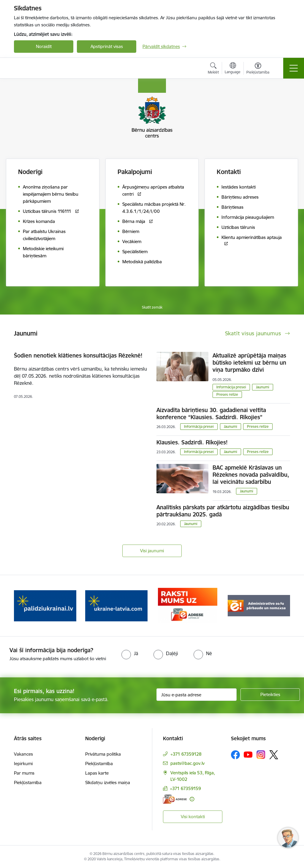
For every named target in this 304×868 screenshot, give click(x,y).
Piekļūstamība (28, 782)
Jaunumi (263, 387)
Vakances (23, 754)
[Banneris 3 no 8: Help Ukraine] (116, 605)
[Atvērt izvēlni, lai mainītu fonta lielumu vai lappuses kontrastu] (258, 69)
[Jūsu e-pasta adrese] (197, 695)
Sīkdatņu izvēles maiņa (108, 782)
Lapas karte (97, 773)
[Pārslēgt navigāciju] (294, 68)
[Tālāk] (280, 606)
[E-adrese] (175, 799)
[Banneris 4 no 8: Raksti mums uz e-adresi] (188, 605)
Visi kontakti (193, 817)
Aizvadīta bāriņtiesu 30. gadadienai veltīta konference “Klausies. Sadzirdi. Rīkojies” (211, 414)
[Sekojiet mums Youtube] (248, 754)
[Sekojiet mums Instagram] (261, 755)
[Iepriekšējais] (24, 606)
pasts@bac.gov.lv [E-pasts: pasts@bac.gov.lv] (187, 763)
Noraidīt (44, 46)
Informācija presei (231, 387)
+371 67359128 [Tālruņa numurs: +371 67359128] (186, 754)
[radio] (130, 653)
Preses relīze (227, 394)
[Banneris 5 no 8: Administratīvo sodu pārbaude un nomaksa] (259, 605)
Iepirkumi (23, 764)
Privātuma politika (103, 754)
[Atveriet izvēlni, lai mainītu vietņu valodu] (233, 69)
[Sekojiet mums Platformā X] (274, 755)
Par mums (24, 773)
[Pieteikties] (270, 695)
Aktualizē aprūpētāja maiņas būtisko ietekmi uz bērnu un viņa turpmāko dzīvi (249, 363)
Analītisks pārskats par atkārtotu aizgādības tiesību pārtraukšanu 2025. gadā (223, 511)
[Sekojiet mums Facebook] (235, 755)
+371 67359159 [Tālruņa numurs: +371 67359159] (185, 788)
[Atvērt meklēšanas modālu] (213, 69)
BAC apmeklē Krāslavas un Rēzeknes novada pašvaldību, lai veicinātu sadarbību (251, 475)
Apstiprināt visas (107, 46)
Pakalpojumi (135, 172)
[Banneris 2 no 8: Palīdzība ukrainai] (45, 605)
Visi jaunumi (152, 551)
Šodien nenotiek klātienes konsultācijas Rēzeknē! (78, 355)
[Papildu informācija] (192, 799)
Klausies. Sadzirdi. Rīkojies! (192, 442)
